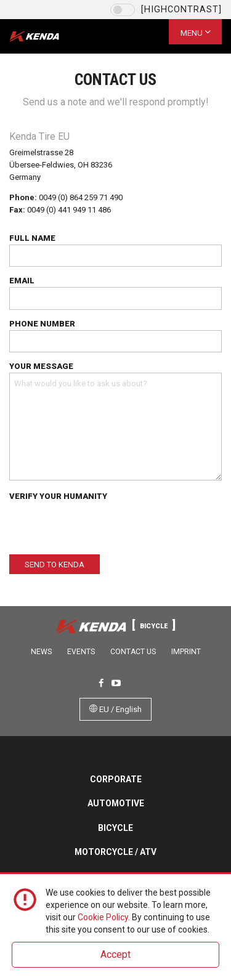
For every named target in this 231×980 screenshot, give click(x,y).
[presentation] (103, 527)
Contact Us (133, 652)
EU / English (115, 709)
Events (81, 652)
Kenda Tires (45, 36)
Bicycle (115, 828)
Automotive (116, 803)
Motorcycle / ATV (115, 852)
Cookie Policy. (104, 917)
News (41, 652)
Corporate (116, 779)
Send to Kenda (55, 565)
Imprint (186, 652)
